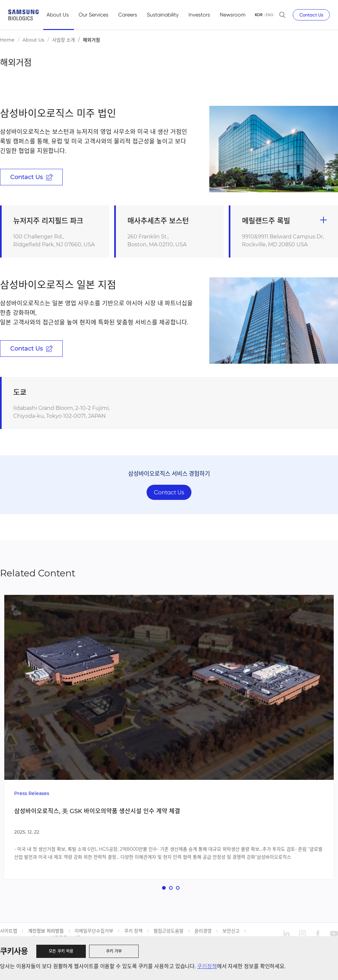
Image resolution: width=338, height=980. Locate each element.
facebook (318, 935)
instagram (302, 935)
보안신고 (231, 932)
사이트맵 (9, 932)
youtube (334, 935)
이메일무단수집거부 (94, 932)
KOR (259, 15)
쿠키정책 (207, 966)
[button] (164, 889)
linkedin (287, 935)
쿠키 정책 (133, 932)
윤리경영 (203, 932)
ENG (270, 15)
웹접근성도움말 (169, 932)
